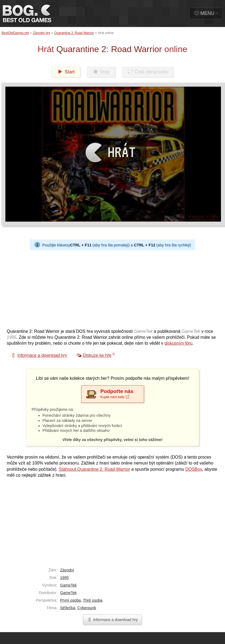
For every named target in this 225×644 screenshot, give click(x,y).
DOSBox (194, 469)
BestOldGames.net (15, 33)
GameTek (68, 585)
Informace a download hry (113, 620)
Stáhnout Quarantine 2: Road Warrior (94, 469)
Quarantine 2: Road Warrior (74, 33)
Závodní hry (42, 33)
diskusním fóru (178, 343)
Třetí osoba (93, 600)
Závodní (67, 570)
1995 (64, 578)
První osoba (70, 600)
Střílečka (68, 608)
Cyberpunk (87, 608)
